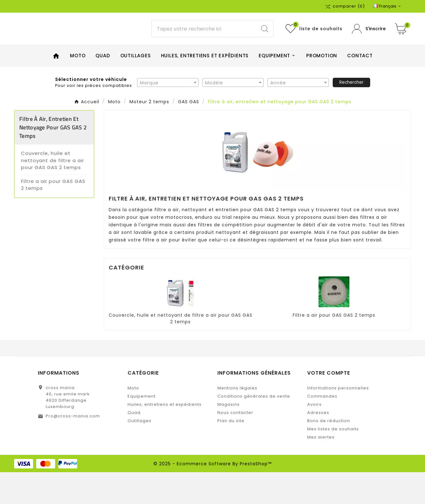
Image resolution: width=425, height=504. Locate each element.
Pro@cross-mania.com (73, 448)
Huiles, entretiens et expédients (165, 436)
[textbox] (168, 114)
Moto (133, 420)
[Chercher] (204, 45)
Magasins (229, 436)
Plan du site (231, 453)
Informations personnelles (338, 420)
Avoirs (314, 436)
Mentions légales (237, 420)
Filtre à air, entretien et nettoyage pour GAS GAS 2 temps (53, 159)
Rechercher (351, 114)
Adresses (318, 444)
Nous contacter (235, 444)
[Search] (265, 45)
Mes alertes (321, 469)
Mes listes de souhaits (333, 461)
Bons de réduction (329, 453)
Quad (134, 444)
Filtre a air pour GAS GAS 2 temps (53, 216)
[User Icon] (369, 45)
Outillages (140, 453)
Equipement (142, 428)
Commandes (322, 428)
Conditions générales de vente (254, 428)
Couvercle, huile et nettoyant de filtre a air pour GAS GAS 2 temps (53, 192)
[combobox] (168, 114)
